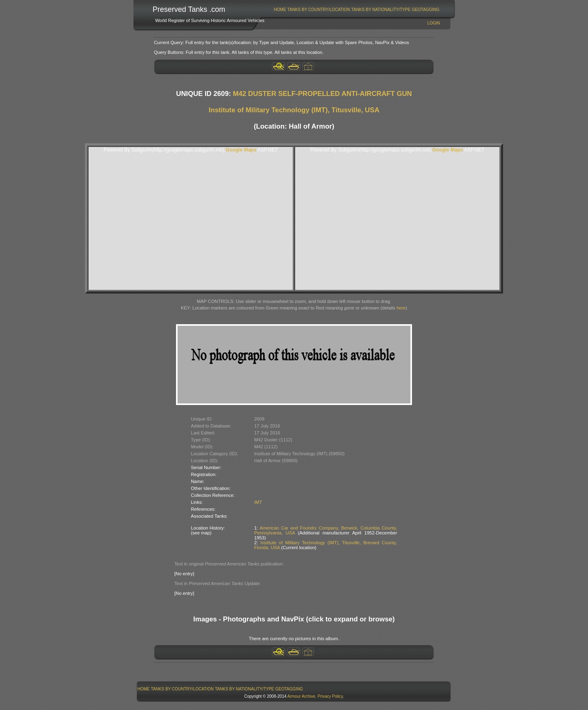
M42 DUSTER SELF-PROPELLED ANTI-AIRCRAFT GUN (322, 94)
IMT (258, 502)
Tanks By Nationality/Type (381, 10)
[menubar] (356, 10)
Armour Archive (301, 696)
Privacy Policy (330, 696)
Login (433, 23)
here (401, 308)
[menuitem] (280, 10)
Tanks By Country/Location (319, 10)
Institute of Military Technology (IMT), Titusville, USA (294, 110)
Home (280, 10)
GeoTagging (425, 10)
